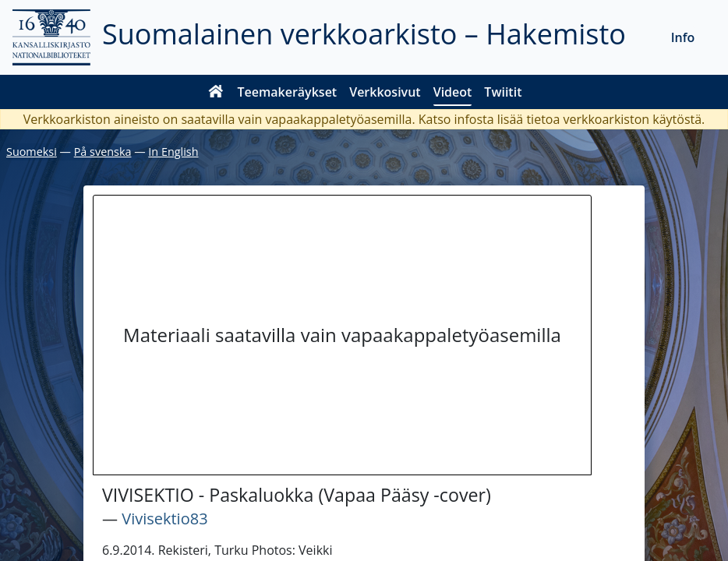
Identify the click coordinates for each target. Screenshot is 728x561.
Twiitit (503, 92)
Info (683, 37)
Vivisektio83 (164, 519)
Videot (453, 92)
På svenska (103, 152)
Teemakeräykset (288, 92)
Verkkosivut (385, 92)
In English (173, 152)
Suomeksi (32, 152)
